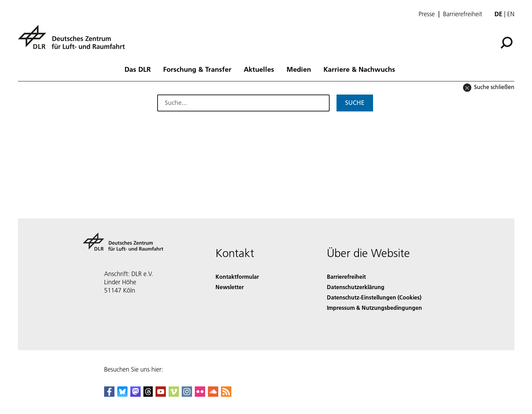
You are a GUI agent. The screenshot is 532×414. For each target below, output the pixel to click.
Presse (427, 14)
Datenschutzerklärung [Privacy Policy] (356, 287)
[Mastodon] (135, 395)
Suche (355, 103)
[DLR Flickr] (200, 395)
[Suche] (506, 43)
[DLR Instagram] (187, 395)
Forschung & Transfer (197, 69)
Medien (299, 69)
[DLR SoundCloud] (213, 395)
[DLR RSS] (226, 395)
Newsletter (230, 287)
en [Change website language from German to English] (511, 14)
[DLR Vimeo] (174, 395)
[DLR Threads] (148, 395)
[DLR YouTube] (161, 395)
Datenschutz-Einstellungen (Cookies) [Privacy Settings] (374, 297)
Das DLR (138, 69)
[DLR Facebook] (109, 395)
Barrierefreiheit (463, 14)
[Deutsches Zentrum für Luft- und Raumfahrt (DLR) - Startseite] (74, 41)
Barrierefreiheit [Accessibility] (346, 277)
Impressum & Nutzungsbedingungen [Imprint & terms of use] (374, 308)
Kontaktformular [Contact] (237, 277)
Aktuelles (259, 69)
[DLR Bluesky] (122, 395)
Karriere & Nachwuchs (359, 69)
